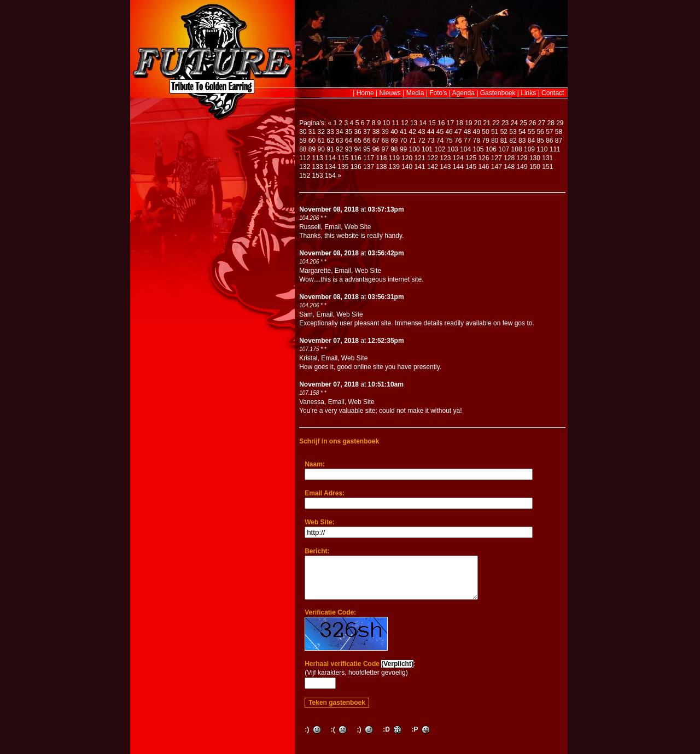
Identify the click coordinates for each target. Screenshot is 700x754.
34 (339, 132)
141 (420, 167)
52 (504, 132)
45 (440, 132)
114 (330, 158)
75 (449, 141)
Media (415, 93)
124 (458, 158)
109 (529, 149)
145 (471, 167)
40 (394, 132)
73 (431, 141)
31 (312, 132)
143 (445, 167)
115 (343, 158)
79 (485, 141)
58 (559, 132)
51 (495, 132)
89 (312, 149)
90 (321, 149)
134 (330, 167)
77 (467, 141)
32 (321, 132)
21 (487, 123)
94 (357, 149)
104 (465, 149)
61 (321, 141)
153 (318, 176)
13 (414, 123)
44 (431, 132)
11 (396, 123)
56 (540, 132)
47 (458, 132)
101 (427, 149)
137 (369, 167)
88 (303, 149)
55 (531, 132)
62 (330, 141)
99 (403, 149)
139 (394, 167)
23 (505, 123)
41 (403, 132)
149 (522, 167)
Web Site (358, 227)
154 (330, 176)
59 (303, 141)
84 (531, 141)
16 (441, 123)
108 (517, 149)
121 (420, 158)
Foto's (438, 93)
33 (330, 132)
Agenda (463, 93)
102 (440, 149)
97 (385, 149)
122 (433, 158)
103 (453, 149)
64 (349, 141)
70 (403, 141)
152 (305, 176)
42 (413, 132)
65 (357, 141)
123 (445, 158)
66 (367, 141)
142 (433, 167)
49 (477, 132)
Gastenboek (498, 93)
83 (522, 141)
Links (528, 93)
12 (404, 123)
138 (381, 167)
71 (413, 141)
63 (339, 141)
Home (365, 93)
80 (495, 141)
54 (522, 132)
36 (357, 132)
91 (330, 149)
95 (367, 149)
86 (549, 141)
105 (478, 149)
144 (458, 167)
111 (555, 149)
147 (497, 167)
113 (318, 158)
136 (356, 167)
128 (509, 158)
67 (376, 141)
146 (483, 167)
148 (509, 167)
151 (547, 167)
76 (458, 141)
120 (407, 158)
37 (367, 132)
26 (532, 123)
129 (522, 158)
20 (478, 123)
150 (535, 167)
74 (440, 141)
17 (450, 123)
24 (514, 123)
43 (421, 132)
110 (542, 149)
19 (468, 123)
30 (303, 132)
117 (369, 158)
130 (535, 158)
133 (318, 167)
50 (485, 132)
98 (394, 149)
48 (467, 132)
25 (523, 123)
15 (432, 123)
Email (332, 227)
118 (381, 158)
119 (394, 158)
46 (449, 132)
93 (349, 149)
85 (540, 141)
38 (376, 132)
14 (423, 123)
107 (504, 149)
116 (356, 158)
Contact (553, 93)
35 (349, 132)
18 (459, 123)
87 (559, 141)
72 (421, 141)
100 (415, 149)
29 (560, 123)
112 (305, 158)
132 (305, 167)
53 (513, 132)
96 (376, 149)
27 (542, 123)
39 (385, 132)
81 (504, 141)
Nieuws (390, 93)
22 (496, 123)
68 (385, 141)
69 (394, 141)
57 (549, 132)
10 (386, 123)
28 (550, 123)
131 (547, 158)
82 (513, 141)
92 (339, 149)
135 (343, 167)
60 (312, 141)
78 (477, 141)
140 (407, 167)
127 (497, 158)
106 (491, 149)
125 (471, 158)
